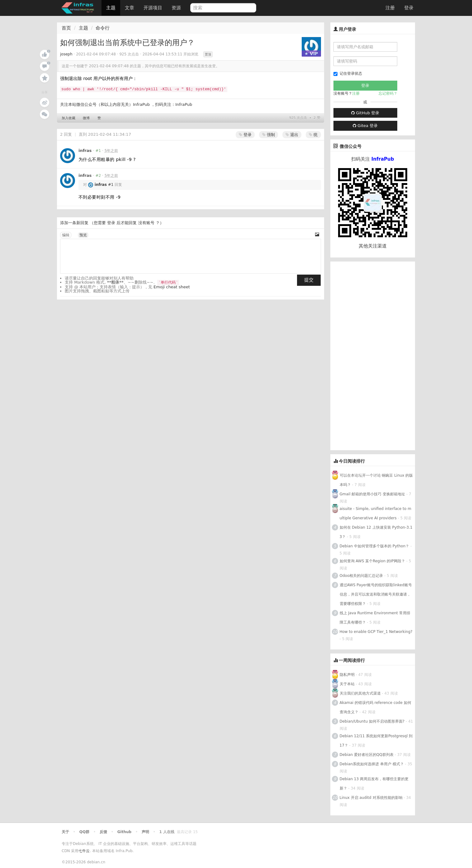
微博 (86, 118)
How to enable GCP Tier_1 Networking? (376, 632)
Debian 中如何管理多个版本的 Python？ (375, 546)
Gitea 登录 (365, 126)
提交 (309, 280)
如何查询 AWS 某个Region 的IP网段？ (372, 561)
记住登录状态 (348, 74)
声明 (145, 832)
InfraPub (184, 104)
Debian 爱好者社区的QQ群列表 (367, 755)
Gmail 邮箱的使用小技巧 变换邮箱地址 (373, 494)
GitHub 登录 (365, 113)
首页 (66, 28)
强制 (269, 135)
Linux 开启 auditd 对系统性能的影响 (371, 798)
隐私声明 (347, 675)
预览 (83, 235)
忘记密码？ (388, 93)
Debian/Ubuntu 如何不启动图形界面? (372, 721)
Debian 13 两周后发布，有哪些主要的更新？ (374, 784)
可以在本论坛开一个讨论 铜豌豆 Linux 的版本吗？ (376, 480)
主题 (111, 8)
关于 (65, 832)
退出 (292, 135)
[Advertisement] (377, 355)
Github (124, 832)
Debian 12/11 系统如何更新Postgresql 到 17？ (376, 741)
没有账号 (146, 223)
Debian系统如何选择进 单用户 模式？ (372, 764)
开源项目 (153, 8)
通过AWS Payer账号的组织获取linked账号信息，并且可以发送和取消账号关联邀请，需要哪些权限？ (376, 594)
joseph (66, 54)
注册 (390, 8)
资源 (176, 8)
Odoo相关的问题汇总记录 (361, 576)
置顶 (208, 54)
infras (85, 151)
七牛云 (84, 851)
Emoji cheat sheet (172, 287)
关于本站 (347, 684)
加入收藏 (68, 118)
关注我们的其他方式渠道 (360, 693)
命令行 (103, 28)
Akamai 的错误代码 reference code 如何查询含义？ (375, 707)
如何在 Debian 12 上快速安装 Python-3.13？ (376, 532)
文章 (130, 8)
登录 (409, 8)
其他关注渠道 (373, 246)
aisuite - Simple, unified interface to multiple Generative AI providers (375, 513)
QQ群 (84, 832)
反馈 (103, 832)
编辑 (66, 235)
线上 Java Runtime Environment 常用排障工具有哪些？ (375, 618)
